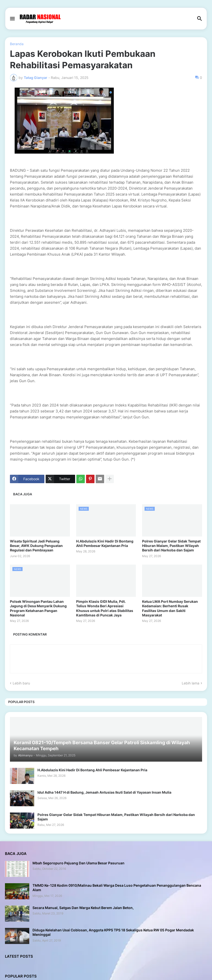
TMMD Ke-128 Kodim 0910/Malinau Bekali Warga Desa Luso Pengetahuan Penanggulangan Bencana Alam (117, 888)
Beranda (17, 44)
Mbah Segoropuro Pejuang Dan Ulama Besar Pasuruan (78, 863)
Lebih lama (191, 683)
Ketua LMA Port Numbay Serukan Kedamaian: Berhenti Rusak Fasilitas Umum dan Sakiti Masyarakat (170, 608)
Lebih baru (21, 683)
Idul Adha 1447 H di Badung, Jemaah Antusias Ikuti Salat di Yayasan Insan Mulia (104, 792)
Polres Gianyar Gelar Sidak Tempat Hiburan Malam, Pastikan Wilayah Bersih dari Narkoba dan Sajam (171, 546)
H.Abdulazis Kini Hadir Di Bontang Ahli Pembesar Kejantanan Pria (105, 543)
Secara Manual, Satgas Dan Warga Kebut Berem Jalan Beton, (83, 908)
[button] (12, 19)
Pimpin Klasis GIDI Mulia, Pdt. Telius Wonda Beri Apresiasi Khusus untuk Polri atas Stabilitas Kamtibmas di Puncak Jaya (105, 608)
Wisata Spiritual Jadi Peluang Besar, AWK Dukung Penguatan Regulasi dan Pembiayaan (36, 546)
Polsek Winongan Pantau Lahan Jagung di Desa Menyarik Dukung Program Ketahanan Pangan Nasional (38, 608)
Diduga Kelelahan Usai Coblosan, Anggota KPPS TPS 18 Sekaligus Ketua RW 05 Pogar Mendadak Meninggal (113, 932)
